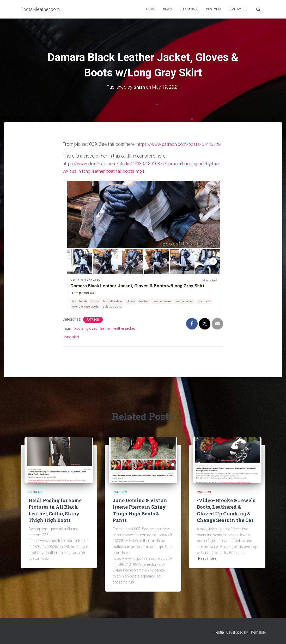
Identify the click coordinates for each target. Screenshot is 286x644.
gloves (92, 335)
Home (151, 9)
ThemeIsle (257, 633)
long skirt (71, 344)
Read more (207, 558)
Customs (213, 9)
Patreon (93, 327)
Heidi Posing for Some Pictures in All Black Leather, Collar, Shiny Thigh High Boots (55, 510)
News (167, 9)
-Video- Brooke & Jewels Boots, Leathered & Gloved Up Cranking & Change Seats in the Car (226, 510)
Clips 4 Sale (189, 9)
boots (79, 335)
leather (105, 335)
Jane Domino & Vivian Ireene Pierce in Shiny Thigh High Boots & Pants (140, 510)
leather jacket (124, 335)
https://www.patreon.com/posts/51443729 (106, 152)
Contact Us (238, 9)
